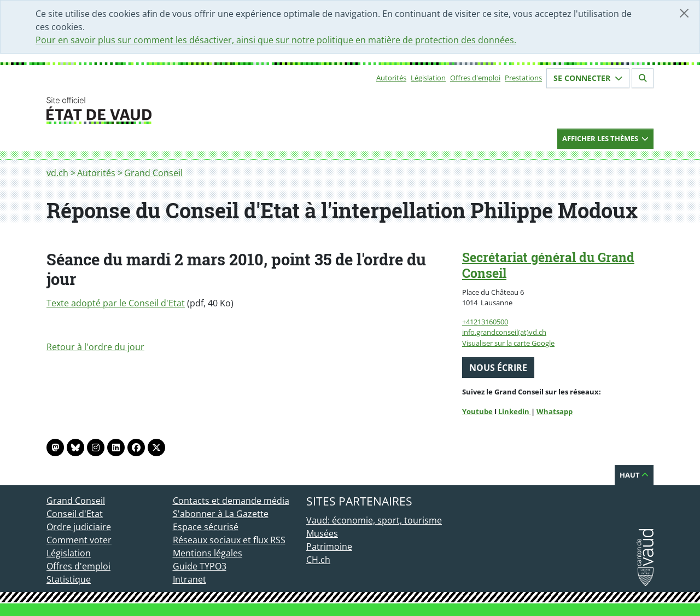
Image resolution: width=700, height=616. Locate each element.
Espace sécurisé (206, 527)
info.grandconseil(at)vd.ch (504, 332)
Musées (322, 533)
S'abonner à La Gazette (221, 514)
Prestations (523, 78)
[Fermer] (684, 13)
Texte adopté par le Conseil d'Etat (116, 303)
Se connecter (588, 78)
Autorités (391, 78)
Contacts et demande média (231, 501)
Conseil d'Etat (75, 514)
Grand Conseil (153, 173)
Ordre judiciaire (79, 527)
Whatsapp (555, 411)
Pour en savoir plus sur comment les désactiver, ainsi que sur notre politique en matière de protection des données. (276, 40)
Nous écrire (498, 368)
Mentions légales (208, 553)
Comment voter (79, 540)
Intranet (189, 579)
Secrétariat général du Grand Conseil (548, 265)
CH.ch (318, 560)
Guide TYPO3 (200, 566)
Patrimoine (329, 547)
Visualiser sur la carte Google (508, 343)
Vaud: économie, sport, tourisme (374, 520)
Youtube (477, 411)
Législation (428, 78)
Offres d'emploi (475, 78)
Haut (634, 475)
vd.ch (57, 173)
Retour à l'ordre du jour (95, 347)
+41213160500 (485, 322)
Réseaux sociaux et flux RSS (229, 540)
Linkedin (515, 411)
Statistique (69, 579)
